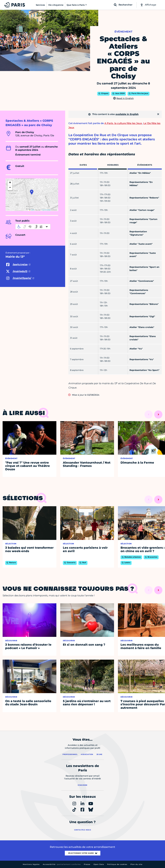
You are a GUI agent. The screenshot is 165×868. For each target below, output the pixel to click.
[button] (32, 192)
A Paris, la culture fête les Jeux (123, 123)
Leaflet (32, 210)
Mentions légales (31, 864)
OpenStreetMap (46, 210)
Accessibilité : (62, 864)
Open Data (99, 864)
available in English (127, 114)
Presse (87, 864)
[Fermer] (158, 114)
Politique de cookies (117, 864)
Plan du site (136, 864)
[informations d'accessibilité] (33, 227)
